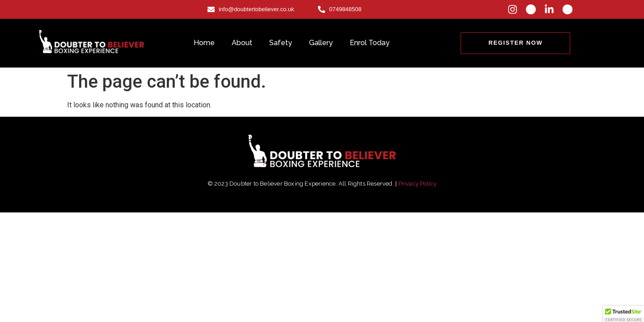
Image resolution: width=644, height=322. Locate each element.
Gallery (321, 43)
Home (204, 43)
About (242, 43)
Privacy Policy (418, 184)
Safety (281, 43)
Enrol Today (370, 43)
